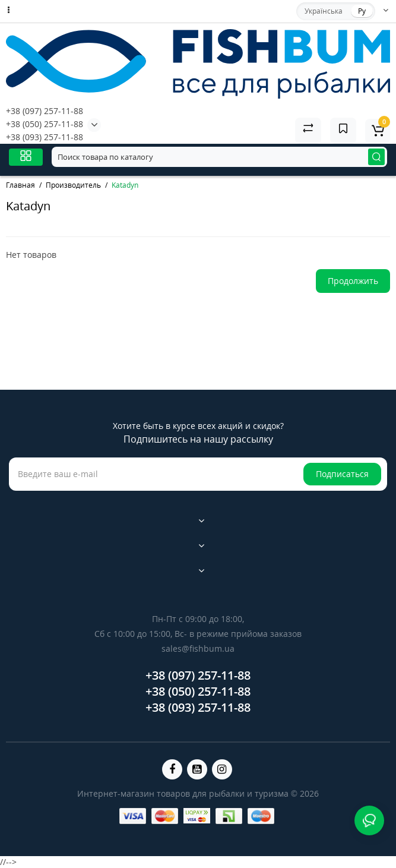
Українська (324, 11)
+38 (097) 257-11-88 (45, 111)
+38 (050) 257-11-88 (45, 124)
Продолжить (353, 281)
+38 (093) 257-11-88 (45, 137)
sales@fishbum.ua (198, 648)
